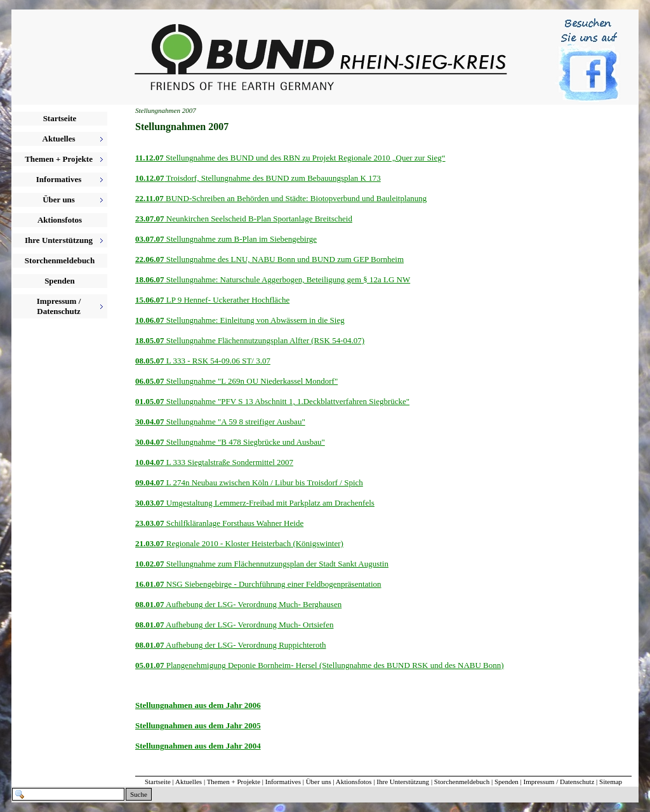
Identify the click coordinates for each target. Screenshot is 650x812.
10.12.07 (150, 178)
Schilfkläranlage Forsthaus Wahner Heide (234, 523)
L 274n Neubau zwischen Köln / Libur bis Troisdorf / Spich (264, 482)
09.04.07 (150, 482)
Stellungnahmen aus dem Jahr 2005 (198, 725)
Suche (139, 794)
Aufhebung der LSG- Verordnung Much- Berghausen (253, 604)
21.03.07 (150, 543)
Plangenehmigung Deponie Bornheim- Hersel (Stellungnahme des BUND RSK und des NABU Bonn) (335, 665)
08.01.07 (150, 604)
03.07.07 (150, 239)
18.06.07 (150, 279)
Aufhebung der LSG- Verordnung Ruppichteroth (245, 645)
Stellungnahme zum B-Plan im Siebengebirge (241, 239)
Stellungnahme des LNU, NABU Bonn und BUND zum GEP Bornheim (284, 259)
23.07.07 (150, 219)
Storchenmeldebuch (60, 260)
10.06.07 (150, 320)
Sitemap (611, 782)
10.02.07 (150, 564)
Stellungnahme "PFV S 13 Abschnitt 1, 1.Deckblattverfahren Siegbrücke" (287, 401)
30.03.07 (150, 503)
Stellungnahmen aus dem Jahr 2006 (198, 705)
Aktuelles (189, 782)
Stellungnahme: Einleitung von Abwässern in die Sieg (255, 320)
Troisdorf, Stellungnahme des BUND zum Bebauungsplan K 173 (273, 178)
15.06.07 (150, 300)
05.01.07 (151, 665)
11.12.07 (149, 158)
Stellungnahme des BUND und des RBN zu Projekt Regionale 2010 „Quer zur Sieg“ (305, 158)
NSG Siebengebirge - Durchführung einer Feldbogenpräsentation (273, 584)
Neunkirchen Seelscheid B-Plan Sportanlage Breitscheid (258, 219)
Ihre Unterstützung (403, 782)
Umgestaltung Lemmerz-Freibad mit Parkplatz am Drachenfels (269, 503)
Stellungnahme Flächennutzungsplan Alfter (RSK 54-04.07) (265, 340)
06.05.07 (150, 381)
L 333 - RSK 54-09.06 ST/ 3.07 (217, 361)
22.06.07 (150, 259)
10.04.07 (150, 462)
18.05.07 (150, 340)
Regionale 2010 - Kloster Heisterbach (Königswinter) (254, 543)
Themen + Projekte (234, 782)
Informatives (283, 782)
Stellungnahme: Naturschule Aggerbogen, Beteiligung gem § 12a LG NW (288, 279)
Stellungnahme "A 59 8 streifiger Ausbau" (235, 422)
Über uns (319, 782)
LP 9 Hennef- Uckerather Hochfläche (227, 300)
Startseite (60, 118)
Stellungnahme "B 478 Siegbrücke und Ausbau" (245, 442)
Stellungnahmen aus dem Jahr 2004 (198, 746)
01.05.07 (150, 401)
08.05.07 (150, 361)
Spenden (60, 281)
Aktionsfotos (60, 220)
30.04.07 (150, 422)
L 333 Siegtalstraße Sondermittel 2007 (229, 462)
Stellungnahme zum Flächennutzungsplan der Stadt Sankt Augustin (276, 564)
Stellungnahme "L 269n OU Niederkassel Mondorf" (251, 381)
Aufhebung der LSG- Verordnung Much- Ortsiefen (249, 625)
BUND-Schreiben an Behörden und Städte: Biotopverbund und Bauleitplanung (295, 198)
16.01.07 (150, 584)
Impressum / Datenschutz (559, 782)
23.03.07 (150, 523)
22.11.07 (149, 198)
